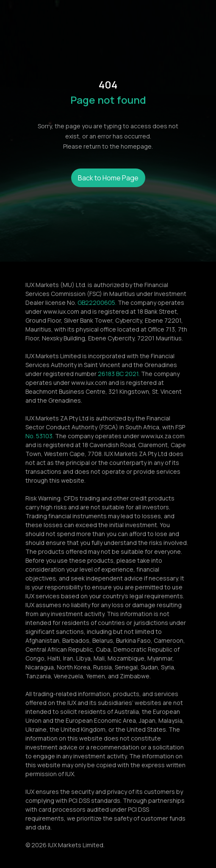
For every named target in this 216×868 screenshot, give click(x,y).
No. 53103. (40, 436)
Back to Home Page (108, 178)
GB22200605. (97, 303)
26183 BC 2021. (119, 374)
